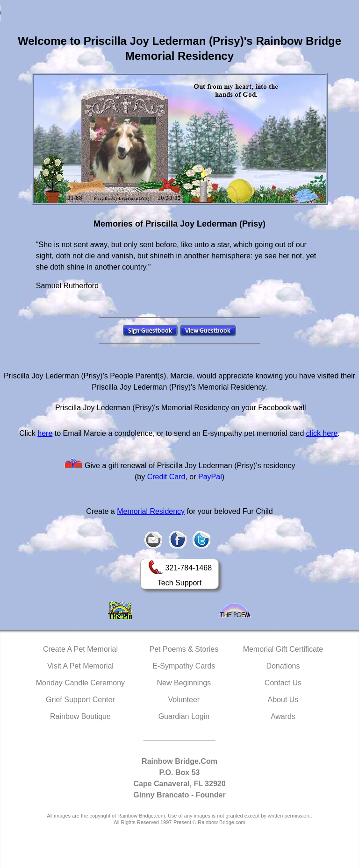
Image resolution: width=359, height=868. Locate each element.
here (45, 433)
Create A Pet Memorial (80, 649)
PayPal (210, 477)
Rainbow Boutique (80, 716)
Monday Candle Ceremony (80, 683)
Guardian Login (184, 716)
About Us (283, 700)
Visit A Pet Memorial (80, 666)
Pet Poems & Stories (184, 649)
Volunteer (184, 700)
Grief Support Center (80, 700)
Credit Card (166, 477)
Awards (283, 716)
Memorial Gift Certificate (283, 649)
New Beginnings (184, 683)
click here (322, 433)
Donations (283, 666)
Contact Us (283, 683)
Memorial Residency (151, 511)
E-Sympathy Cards (184, 666)
